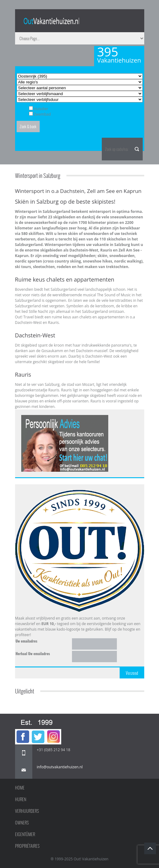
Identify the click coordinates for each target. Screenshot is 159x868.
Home (20, 788)
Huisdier (41, 109)
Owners (22, 823)
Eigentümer (25, 834)
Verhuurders (27, 811)
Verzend (132, 673)
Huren (21, 799)
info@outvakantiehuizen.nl (60, 767)
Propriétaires (27, 846)
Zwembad (42, 114)
